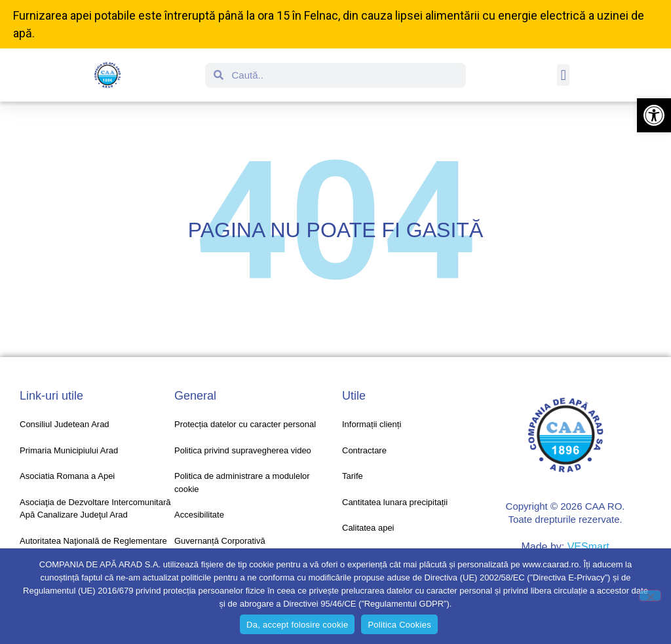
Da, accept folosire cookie (297, 625)
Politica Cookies (399, 625)
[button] (654, 115)
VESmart (588, 547)
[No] (650, 596)
